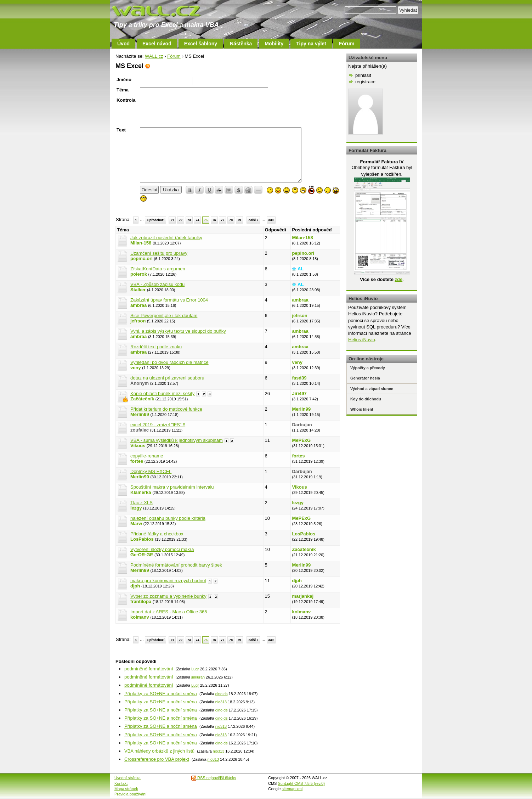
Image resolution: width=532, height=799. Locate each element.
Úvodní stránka (128, 778)
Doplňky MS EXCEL (151, 471)
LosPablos (142, 539)
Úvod (123, 44)
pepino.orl (142, 258)
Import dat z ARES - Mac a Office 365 (169, 612)
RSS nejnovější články (214, 778)
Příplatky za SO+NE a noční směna (161, 694)
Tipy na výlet (311, 44)
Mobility (274, 44)
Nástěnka (241, 44)
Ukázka (171, 190)
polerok (139, 274)
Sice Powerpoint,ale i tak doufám (164, 316)
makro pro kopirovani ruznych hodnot (168, 581)
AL (301, 269)
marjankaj (303, 596)
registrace (365, 82)
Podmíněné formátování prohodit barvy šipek (176, 565)
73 (189, 220)
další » (253, 220)
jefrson (138, 321)
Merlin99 (140, 414)
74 (197, 220)
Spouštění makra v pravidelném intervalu (172, 487)
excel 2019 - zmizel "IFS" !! (158, 425)
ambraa (138, 305)
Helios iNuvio (362, 340)
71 (172, 220)
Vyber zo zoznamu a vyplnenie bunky (168, 596)
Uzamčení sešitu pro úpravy (159, 253)
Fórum (347, 44)
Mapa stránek (126, 789)
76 (214, 220)
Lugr (195, 669)
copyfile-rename (147, 456)
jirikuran (198, 677)
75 (206, 220)
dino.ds (222, 694)
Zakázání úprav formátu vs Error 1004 (169, 300)
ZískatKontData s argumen (158, 269)
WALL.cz (154, 56)
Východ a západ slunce (372, 389)
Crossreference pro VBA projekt (157, 759)
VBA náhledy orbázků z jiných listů (159, 751)
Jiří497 (299, 393)
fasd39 (299, 378)
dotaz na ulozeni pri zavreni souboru (167, 378)
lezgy (136, 508)
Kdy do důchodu (366, 399)
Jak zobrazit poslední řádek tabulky (166, 238)
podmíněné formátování (149, 669)
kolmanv (140, 617)
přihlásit (363, 75)
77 (222, 220)
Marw (136, 524)
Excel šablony (201, 44)
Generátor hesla (365, 378)
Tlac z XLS (142, 503)
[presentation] (194, 111)
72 (181, 220)
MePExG (301, 440)
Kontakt (121, 783)
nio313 (221, 702)
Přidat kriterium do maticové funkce (166, 409)
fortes (137, 461)
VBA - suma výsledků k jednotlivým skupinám (177, 440)
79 (239, 220)
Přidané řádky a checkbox (157, 534)
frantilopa (141, 601)
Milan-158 (141, 243)
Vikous (138, 446)
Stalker (138, 290)
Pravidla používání (131, 794)
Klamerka (141, 492)
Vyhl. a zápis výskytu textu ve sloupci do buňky (178, 331)
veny (136, 368)
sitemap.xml (292, 789)
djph (135, 586)
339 (271, 220)
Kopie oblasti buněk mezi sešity (162, 393)
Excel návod (157, 44)
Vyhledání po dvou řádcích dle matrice (169, 362)
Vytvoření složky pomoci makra (162, 549)
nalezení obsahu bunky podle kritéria (168, 518)
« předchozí (155, 220)
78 (231, 220)
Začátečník (142, 399)
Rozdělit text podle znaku (156, 347)
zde (398, 279)
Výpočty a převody (368, 368)
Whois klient (362, 409)
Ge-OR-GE (142, 555)
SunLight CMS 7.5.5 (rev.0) (301, 783)
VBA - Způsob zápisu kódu (157, 284)
